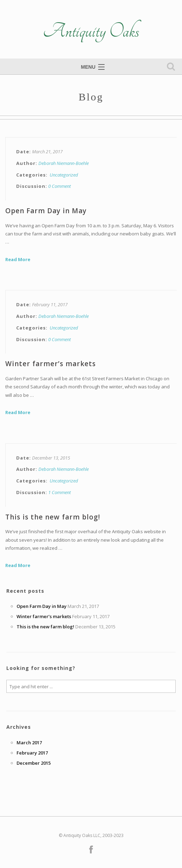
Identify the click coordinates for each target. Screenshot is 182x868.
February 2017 (32, 753)
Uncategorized (64, 175)
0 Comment (59, 186)
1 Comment (59, 492)
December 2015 (34, 763)
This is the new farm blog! (53, 517)
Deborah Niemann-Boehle (64, 163)
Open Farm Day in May (46, 211)
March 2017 (29, 743)
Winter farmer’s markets (51, 364)
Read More (18, 259)
